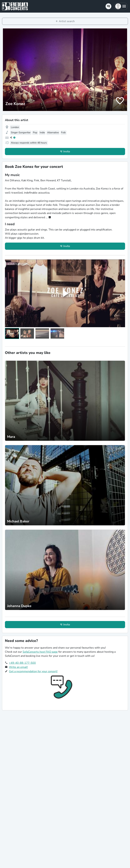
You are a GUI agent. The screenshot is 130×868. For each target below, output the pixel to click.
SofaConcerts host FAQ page (40, 652)
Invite (67, 152)
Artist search (67, 21)
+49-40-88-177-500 (22, 663)
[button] (121, 6)
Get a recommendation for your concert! (33, 671)
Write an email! (18, 667)
